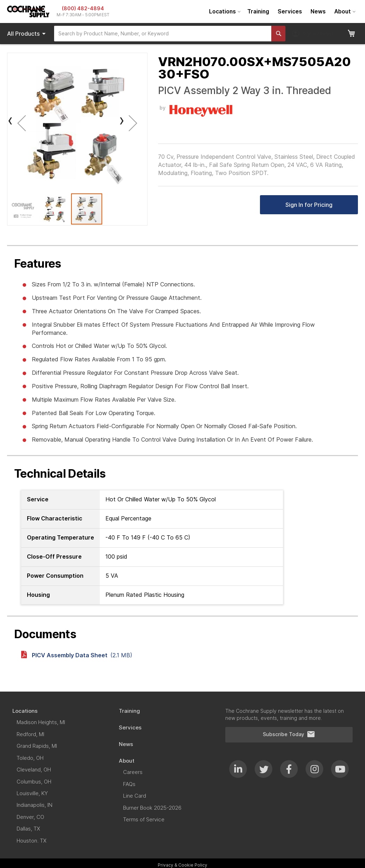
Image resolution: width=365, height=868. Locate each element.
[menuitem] (224, 11)
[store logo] (28, 11)
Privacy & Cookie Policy (182, 865)
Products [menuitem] (28, 34)
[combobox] (163, 34)
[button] (22, 123)
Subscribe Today (289, 734)
